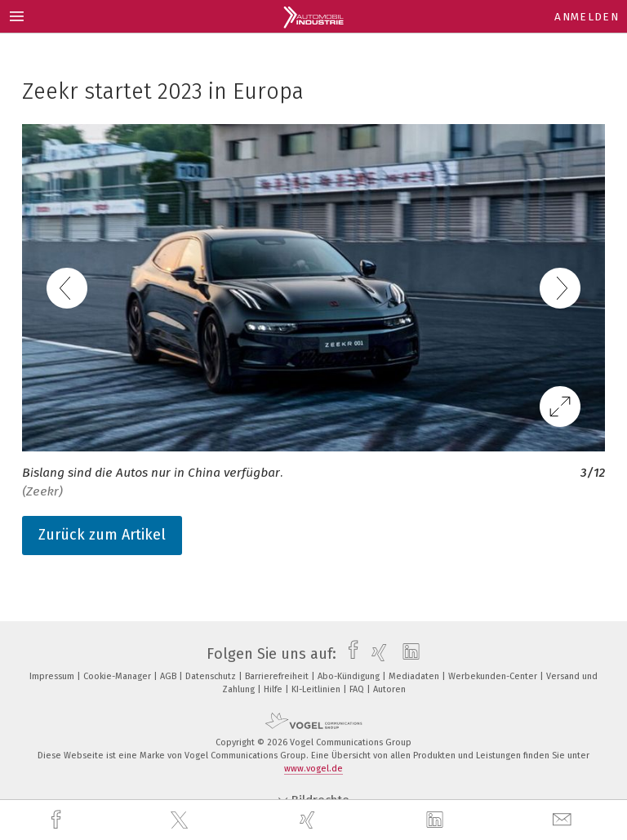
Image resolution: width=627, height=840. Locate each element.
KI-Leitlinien (317, 689)
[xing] (309, 820)
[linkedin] (437, 820)
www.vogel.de (313, 769)
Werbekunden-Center (494, 676)
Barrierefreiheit (278, 676)
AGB (169, 676)
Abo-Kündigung (350, 676)
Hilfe (274, 689)
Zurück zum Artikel (102, 535)
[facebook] (58, 820)
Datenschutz (212, 676)
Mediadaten (415, 676)
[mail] (564, 820)
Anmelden (587, 17)
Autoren (389, 689)
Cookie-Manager (118, 676)
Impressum (53, 676)
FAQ (358, 689)
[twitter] (181, 820)
